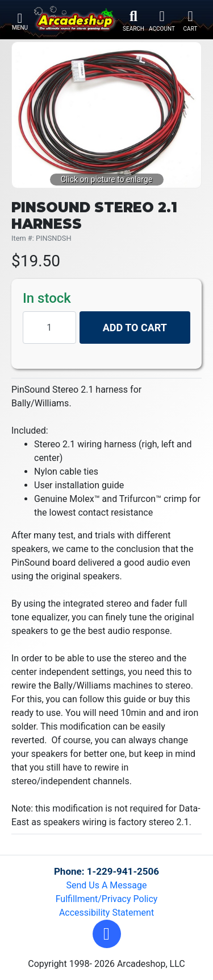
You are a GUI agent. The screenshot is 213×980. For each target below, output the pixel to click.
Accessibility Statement (106, 913)
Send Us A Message (107, 885)
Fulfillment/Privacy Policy (107, 899)
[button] (107, 934)
